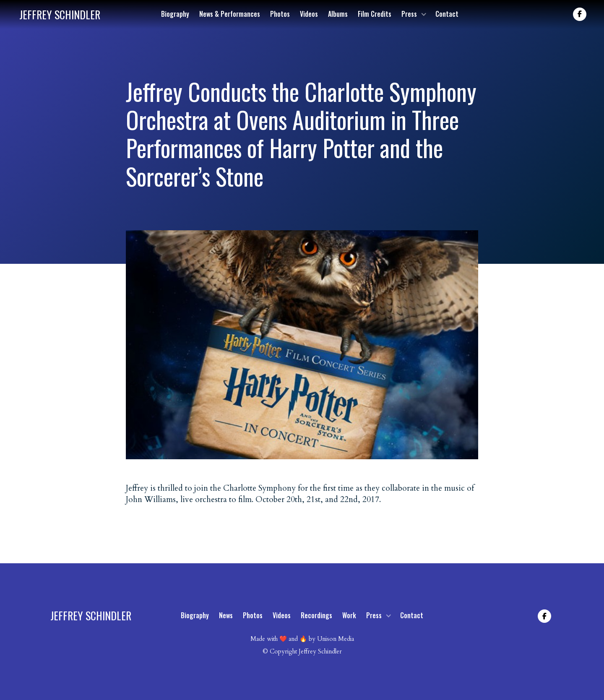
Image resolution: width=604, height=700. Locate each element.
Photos (280, 14)
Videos (309, 14)
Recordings (316, 615)
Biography (175, 14)
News (226, 615)
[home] (60, 14)
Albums (338, 14)
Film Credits (375, 14)
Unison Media (336, 639)
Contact (447, 14)
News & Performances (230, 14)
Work (349, 615)
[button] (413, 14)
